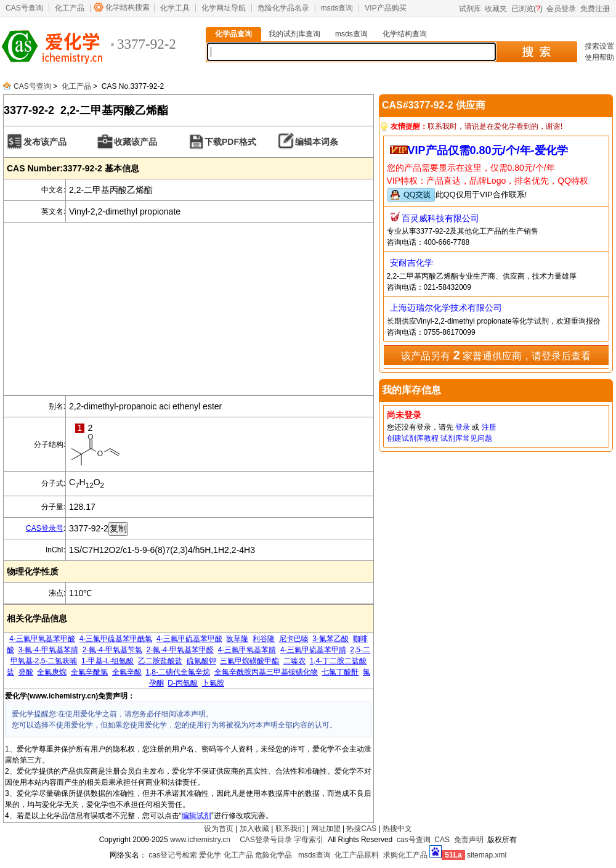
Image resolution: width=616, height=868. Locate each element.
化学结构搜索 (128, 7)
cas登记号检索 (173, 855)
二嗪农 (294, 661)
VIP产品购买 (385, 8)
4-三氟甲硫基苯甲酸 (189, 639)
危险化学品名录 (283, 8)
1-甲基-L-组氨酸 (107, 661)
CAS (442, 840)
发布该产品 (45, 142)
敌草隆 (237, 639)
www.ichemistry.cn (200, 840)
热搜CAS (361, 829)
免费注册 (595, 9)
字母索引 (309, 840)
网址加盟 (326, 829)
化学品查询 (233, 34)
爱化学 (210, 855)
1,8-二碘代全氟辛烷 (178, 672)
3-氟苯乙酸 (330, 639)
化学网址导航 (224, 8)
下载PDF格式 (230, 142)
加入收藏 (254, 829)
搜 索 (536, 52)
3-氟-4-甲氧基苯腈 (48, 650)
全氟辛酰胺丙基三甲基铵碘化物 (266, 672)
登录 (463, 427)
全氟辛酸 (127, 672)
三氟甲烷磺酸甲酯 (249, 661)
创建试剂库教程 (413, 438)
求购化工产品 (405, 855)
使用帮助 (599, 57)
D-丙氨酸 (183, 683)
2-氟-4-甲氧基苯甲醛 (180, 650)
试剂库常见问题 (466, 438)
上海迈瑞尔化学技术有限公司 (446, 308)
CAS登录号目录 (266, 840)
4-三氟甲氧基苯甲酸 (42, 639)
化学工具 (175, 8)
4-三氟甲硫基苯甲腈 (313, 650)
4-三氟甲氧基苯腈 (247, 650)
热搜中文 (397, 829)
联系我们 (290, 829)
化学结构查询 (405, 34)
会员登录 (561, 9)
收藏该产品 (136, 142)
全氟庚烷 (52, 672)
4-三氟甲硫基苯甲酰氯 (116, 639)
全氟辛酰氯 (89, 672)
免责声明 (469, 840)
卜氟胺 (213, 683)
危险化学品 (274, 855)
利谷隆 (264, 639)
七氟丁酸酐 (340, 672)
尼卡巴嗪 (294, 639)
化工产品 (70, 8)
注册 (489, 427)
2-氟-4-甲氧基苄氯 (112, 650)
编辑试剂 (197, 816)
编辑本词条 (317, 142)
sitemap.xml (487, 855)
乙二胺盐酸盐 (160, 661)
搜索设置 (599, 46)
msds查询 (337, 8)
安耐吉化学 (411, 263)
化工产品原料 (357, 855)
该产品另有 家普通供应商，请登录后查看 (496, 355)
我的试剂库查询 (294, 34)
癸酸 (26, 672)
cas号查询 (414, 840)
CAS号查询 (24, 8)
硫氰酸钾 (201, 661)
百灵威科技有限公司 (440, 218)
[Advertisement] (188, 309)
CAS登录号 (45, 528)
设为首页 (219, 829)
